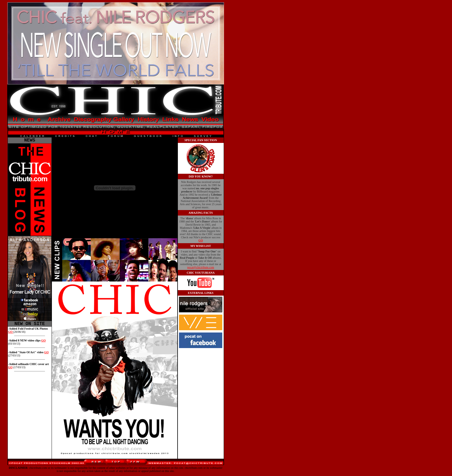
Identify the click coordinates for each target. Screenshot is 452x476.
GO (44, 343)
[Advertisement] (251, 245)
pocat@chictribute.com (200, 267)
